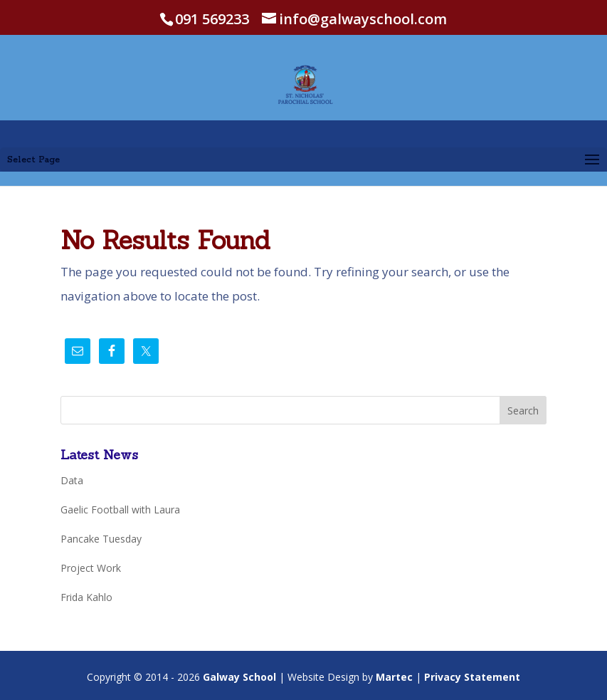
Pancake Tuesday (101, 539)
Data (72, 480)
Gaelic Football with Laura (120, 510)
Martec (394, 677)
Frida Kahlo (86, 597)
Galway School (239, 677)
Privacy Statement (472, 677)
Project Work (91, 568)
